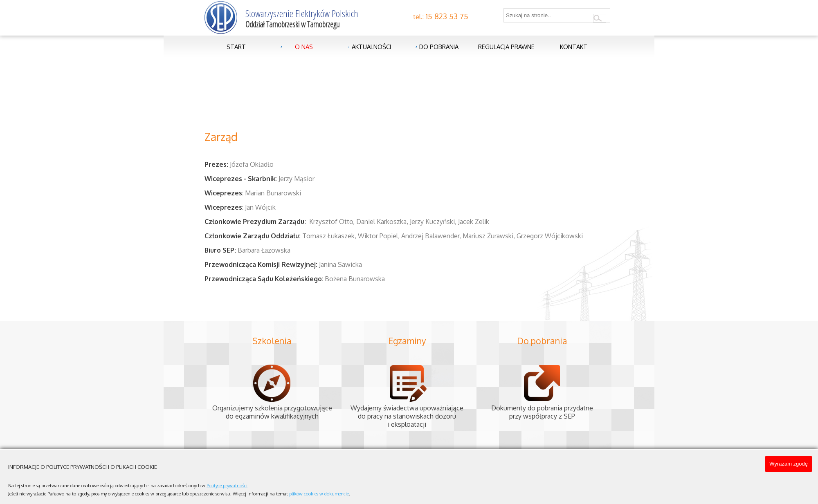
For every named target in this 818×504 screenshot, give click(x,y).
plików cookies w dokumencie (319, 494)
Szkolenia (272, 341)
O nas (304, 47)
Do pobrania (439, 47)
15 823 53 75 (447, 16)
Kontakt (574, 47)
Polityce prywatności (227, 486)
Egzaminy (407, 341)
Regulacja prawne (506, 47)
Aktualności (371, 47)
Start (236, 47)
